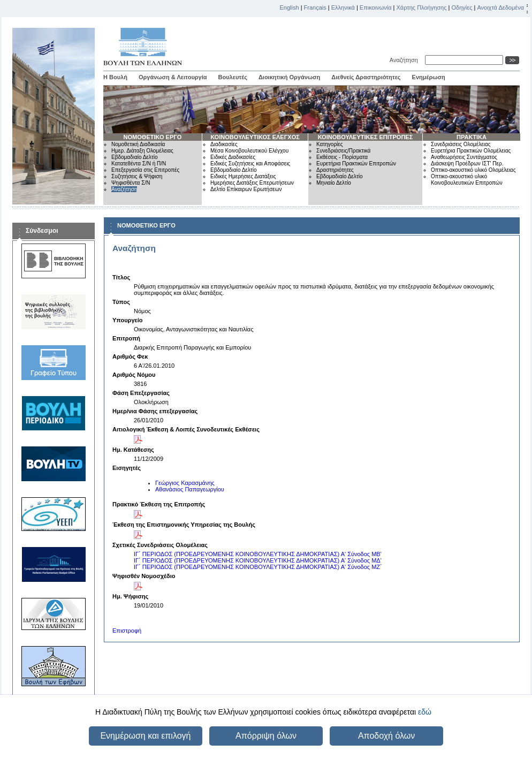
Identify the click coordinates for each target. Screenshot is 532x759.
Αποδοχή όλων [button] (386, 736)
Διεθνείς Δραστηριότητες (366, 77)
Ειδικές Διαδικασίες (233, 157)
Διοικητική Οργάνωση (289, 77)
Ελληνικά (343, 7)
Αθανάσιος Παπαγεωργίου (190, 489)
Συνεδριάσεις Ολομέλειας (461, 144)
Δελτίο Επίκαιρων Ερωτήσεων (246, 189)
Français (315, 7)
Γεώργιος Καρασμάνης (185, 483)
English (290, 7)
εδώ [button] (425, 712)
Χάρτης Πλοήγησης (422, 7)
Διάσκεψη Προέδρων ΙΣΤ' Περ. (467, 164)
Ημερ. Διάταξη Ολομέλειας (142, 151)
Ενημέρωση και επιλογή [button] (145, 736)
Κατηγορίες (330, 144)
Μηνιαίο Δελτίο (334, 183)
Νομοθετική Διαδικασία (138, 144)
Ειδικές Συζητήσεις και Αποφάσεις (250, 164)
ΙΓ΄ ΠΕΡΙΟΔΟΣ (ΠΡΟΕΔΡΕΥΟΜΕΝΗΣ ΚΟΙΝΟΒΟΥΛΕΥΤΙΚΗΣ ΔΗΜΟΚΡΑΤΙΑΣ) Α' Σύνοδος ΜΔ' (258, 560)
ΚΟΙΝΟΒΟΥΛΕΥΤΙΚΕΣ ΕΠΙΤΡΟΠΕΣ (366, 137)
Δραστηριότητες (335, 170)
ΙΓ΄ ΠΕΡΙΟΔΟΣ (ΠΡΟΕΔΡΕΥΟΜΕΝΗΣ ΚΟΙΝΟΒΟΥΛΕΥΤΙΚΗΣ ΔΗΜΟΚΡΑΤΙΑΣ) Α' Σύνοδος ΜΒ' (258, 554)
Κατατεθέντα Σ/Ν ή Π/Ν (139, 164)
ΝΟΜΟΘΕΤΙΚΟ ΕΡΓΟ (153, 137)
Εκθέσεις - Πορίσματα (342, 157)
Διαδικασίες (224, 144)
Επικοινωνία (376, 7)
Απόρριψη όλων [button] (266, 736)
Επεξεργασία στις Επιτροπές (145, 170)
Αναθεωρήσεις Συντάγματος (464, 157)
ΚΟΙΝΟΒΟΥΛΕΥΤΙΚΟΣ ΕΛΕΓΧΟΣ (255, 137)
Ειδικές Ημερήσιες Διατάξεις (243, 176)
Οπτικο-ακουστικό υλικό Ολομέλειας (473, 170)
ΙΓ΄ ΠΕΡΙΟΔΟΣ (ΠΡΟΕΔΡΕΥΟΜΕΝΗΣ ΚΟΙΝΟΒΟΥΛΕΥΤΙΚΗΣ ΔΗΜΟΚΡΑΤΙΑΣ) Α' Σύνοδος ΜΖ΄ (258, 567)
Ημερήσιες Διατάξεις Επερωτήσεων (252, 183)
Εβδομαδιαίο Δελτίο (135, 157)
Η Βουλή (115, 77)
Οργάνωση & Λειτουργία (173, 77)
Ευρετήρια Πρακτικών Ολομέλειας (471, 151)
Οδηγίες (462, 7)
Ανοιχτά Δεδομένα (500, 7)
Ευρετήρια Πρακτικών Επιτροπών (356, 164)
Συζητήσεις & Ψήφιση (137, 176)
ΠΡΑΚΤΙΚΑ (472, 137)
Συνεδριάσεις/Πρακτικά (343, 151)
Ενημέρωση (429, 77)
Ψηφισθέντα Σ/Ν (131, 183)
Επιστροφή (127, 631)
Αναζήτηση (405, 60)
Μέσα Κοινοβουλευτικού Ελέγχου (249, 151)
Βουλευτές (233, 77)
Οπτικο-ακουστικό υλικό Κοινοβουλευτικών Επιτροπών (467, 180)
